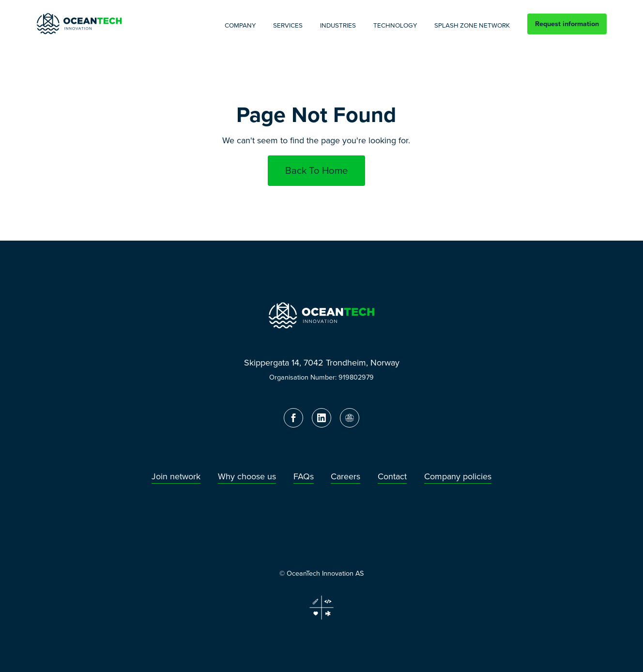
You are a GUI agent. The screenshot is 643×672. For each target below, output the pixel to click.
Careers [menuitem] (345, 477)
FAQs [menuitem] (304, 477)
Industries (338, 25)
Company (240, 25)
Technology (395, 25)
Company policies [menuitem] (458, 477)
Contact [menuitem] (392, 477)
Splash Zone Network (472, 25)
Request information (567, 24)
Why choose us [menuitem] (247, 477)
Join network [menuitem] (176, 477)
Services (288, 25)
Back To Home (316, 170)
